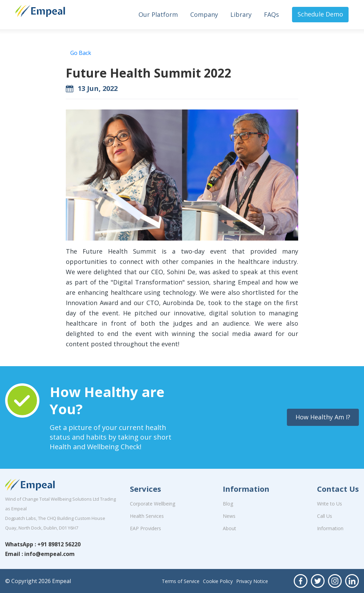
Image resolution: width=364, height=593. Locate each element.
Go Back (81, 53)
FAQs (271, 14)
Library (241, 14)
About (229, 528)
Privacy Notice (252, 581)
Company (204, 14)
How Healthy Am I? (323, 417)
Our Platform (158, 14)
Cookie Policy (218, 581)
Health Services (147, 516)
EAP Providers (145, 528)
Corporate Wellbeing (153, 504)
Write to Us (330, 504)
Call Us (325, 516)
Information (330, 528)
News (229, 516)
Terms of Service (181, 581)
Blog (228, 504)
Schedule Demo (320, 14)
